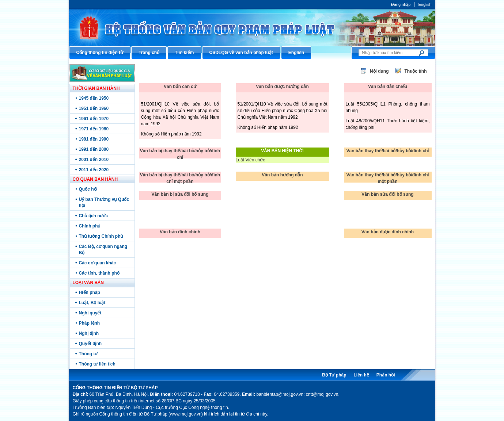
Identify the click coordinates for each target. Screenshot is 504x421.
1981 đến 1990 (94, 139)
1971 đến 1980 (94, 129)
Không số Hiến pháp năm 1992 (171, 134)
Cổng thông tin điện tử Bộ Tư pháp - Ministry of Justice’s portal (252, 28)
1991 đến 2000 (94, 149)
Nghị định (89, 333)
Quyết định (90, 344)
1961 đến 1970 (94, 119)
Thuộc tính (416, 71)
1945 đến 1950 (94, 98)
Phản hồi (386, 375)
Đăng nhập (401, 4)
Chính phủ (90, 226)
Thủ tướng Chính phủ (101, 236)
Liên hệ (361, 375)
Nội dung (379, 71)
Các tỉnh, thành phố (99, 273)
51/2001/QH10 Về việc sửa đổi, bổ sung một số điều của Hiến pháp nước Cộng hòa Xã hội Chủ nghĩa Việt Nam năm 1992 (283, 111)
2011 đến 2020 (94, 170)
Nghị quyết (90, 313)
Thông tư (88, 354)
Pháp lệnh (90, 323)
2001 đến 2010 (94, 160)
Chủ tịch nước (94, 216)
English (425, 4)
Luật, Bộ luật (92, 303)
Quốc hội (88, 189)
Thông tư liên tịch (97, 364)
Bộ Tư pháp (334, 375)
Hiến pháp (90, 292)
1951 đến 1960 (94, 108)
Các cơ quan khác (98, 263)
